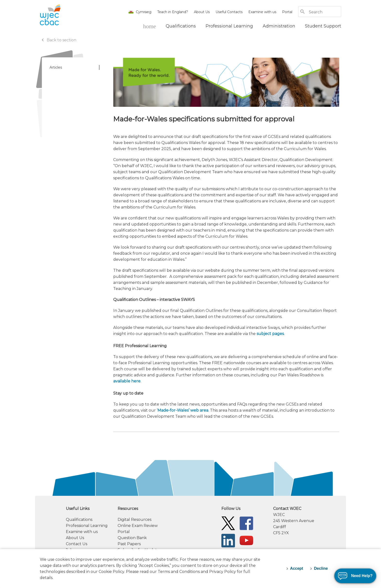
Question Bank (132, 538)
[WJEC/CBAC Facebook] (246, 523)
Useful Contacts (229, 12)
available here (127, 381)
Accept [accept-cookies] (297, 568)
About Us (202, 12)
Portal (287, 12)
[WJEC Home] (150, 26)
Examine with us (262, 12)
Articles (56, 67)
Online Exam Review (138, 526)
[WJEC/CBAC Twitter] (228, 523)
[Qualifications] (181, 26)
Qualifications (79, 520)
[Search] (325, 12)
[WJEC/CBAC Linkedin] (228, 540)
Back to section (58, 40)
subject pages (270, 334)
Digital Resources (134, 520)
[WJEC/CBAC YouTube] (246, 540)
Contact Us (77, 544)
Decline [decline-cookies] (321, 568)
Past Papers (129, 544)
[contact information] (307, 521)
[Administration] (279, 26)
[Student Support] (323, 26)
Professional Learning (87, 526)
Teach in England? (173, 12)
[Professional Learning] (229, 26)
